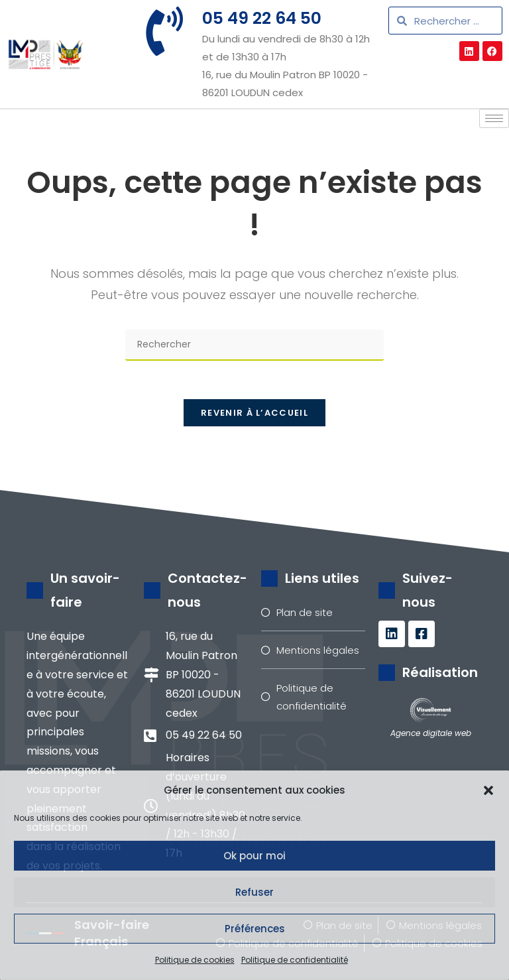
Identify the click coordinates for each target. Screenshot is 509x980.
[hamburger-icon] (494, 118)
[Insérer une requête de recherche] (254, 345)
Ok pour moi (254, 856)
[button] (488, 790)
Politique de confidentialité (295, 960)
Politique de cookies (195, 960)
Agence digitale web (431, 734)
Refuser (254, 892)
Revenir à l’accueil (254, 415)
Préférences (255, 929)
